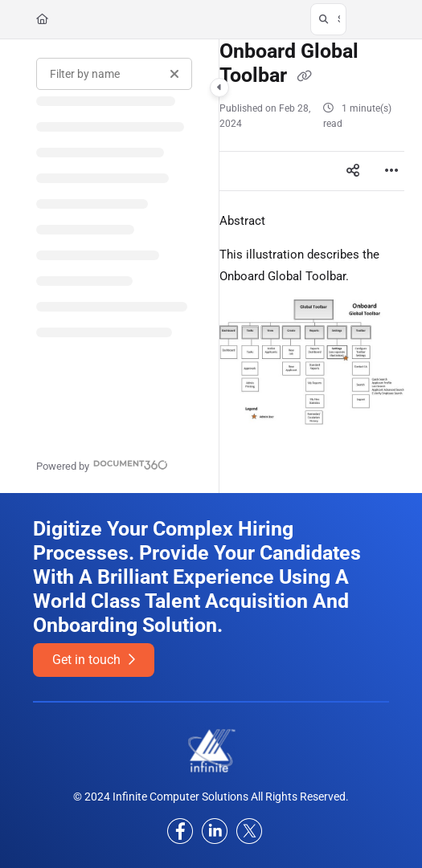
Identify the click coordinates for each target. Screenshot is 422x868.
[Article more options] (391, 171)
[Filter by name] (114, 74)
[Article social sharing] (353, 171)
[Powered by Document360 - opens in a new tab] (102, 465)
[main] (312, 266)
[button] (328, 19)
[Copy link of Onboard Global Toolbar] (305, 76)
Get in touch (94, 660)
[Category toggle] (219, 88)
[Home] (42, 19)
